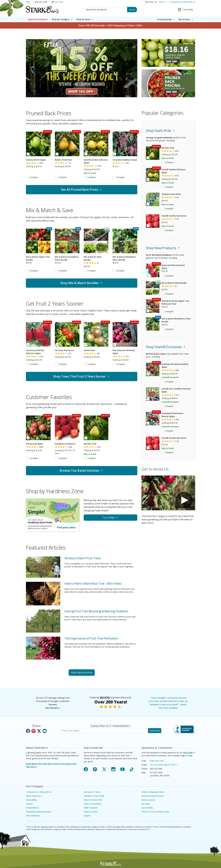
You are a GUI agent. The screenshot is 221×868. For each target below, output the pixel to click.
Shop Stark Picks (161, 131)
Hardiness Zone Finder (94, 796)
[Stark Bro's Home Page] (42, 10)
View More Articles (82, 672)
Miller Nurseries (91, 808)
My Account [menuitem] (184, 19)
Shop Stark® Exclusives (166, 347)
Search (132, 10)
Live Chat (59, 2)
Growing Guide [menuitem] (164, 19)
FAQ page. (188, 753)
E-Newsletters (32, 808)
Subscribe (155, 731)
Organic (87, 816)
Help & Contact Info (93, 800)
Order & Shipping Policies (153, 792)
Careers (29, 804)
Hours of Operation (93, 804)
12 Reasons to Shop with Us (182, 2)
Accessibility (31, 800)
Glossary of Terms (92, 792)
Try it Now (111, 518)
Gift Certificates (33, 816)
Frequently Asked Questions (39, 812)
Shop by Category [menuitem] (61, 19)
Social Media (147, 808)
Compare (34, 177)
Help (28, 2)
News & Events (91, 812)
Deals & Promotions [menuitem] (38, 19)
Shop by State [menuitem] (83, 19)
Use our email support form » (163, 765)
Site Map (146, 804)
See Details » (53, 708)
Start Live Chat (157, 761)
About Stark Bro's (34, 796)
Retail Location (148, 800)
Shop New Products (163, 248)
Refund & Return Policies (153, 796)
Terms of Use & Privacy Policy (155, 812)
